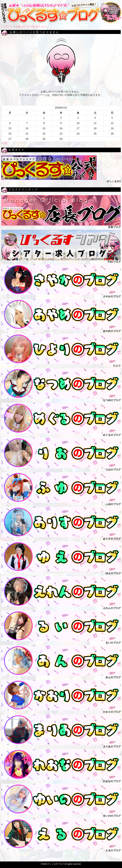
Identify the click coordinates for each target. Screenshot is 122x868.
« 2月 (4, 143)
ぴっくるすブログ (56, 864)
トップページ (7, 27)
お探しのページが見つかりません (31, 27)
